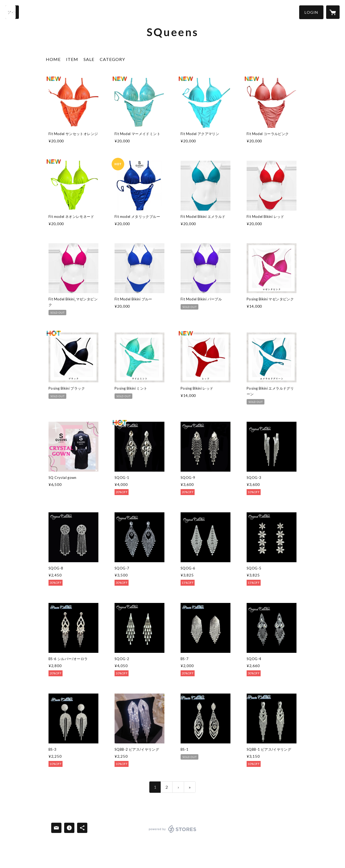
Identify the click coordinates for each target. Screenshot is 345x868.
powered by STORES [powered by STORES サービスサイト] (173, 833)
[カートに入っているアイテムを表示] (333, 12)
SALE (89, 59)
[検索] (12, 12)
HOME (53, 59)
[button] (311, 12)
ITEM (72, 59)
